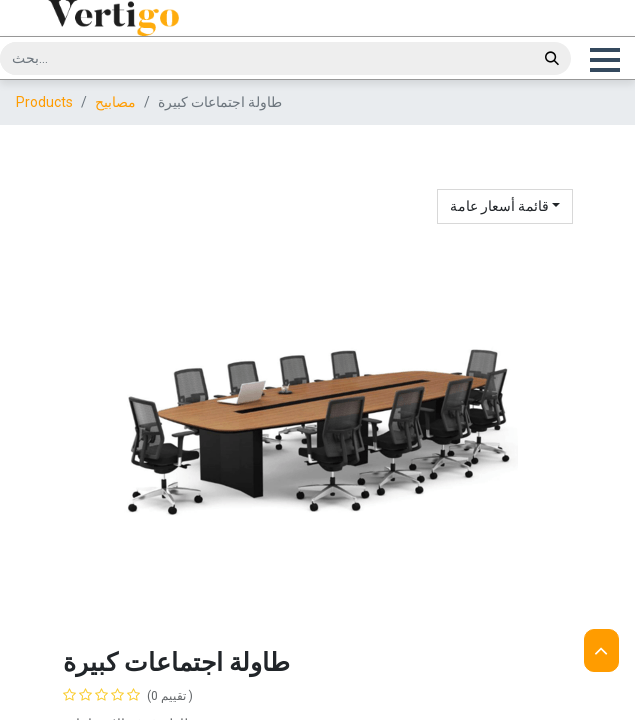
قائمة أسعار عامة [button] (501, 227)
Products (44, 123)
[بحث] (552, 58)
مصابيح (115, 123)
